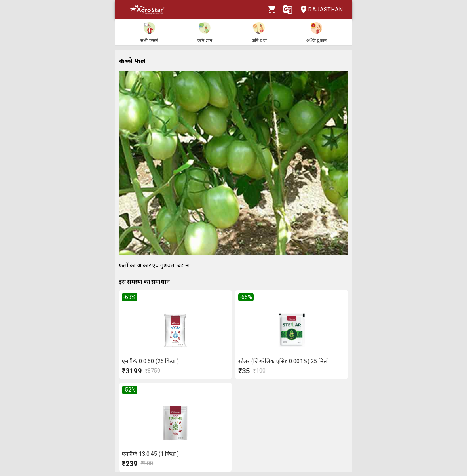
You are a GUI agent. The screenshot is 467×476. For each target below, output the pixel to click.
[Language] (288, 10)
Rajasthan (319, 10)
